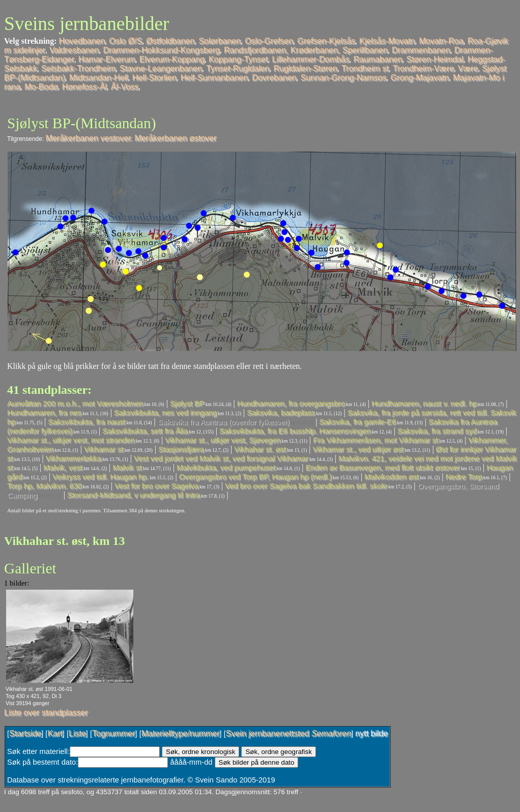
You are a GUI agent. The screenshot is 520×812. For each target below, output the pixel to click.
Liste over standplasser (46, 713)
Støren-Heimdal (435, 59)
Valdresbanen (74, 50)
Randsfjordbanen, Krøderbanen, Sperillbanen (306, 50)
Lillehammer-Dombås (310, 59)
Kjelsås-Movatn (387, 41)
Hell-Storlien (154, 78)
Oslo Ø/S (125, 41)
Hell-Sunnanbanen (214, 78)
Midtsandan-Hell (99, 78)
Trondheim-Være (423, 68)
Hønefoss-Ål (84, 87)
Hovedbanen (82, 41)
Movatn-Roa (441, 41)
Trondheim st (365, 68)
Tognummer (113, 733)
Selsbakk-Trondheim (78, 68)
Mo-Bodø (41, 87)
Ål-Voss (125, 87)
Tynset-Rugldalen (238, 68)
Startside (25, 733)
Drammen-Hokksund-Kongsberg (161, 50)
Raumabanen (378, 59)
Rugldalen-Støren (306, 68)
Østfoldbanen (170, 41)
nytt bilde (371, 733)
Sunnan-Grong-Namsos (344, 78)
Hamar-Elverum (107, 59)
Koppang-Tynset (238, 59)
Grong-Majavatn (420, 78)
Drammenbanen (421, 50)
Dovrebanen (274, 78)
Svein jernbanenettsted (288, 733)
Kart (55, 733)
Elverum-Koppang (172, 59)
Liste (77, 733)
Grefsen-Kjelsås (326, 41)
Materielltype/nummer (181, 733)
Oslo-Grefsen (269, 41)
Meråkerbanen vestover (89, 138)
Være (468, 68)
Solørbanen (220, 41)
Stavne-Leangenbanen (161, 68)
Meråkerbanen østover (175, 138)
